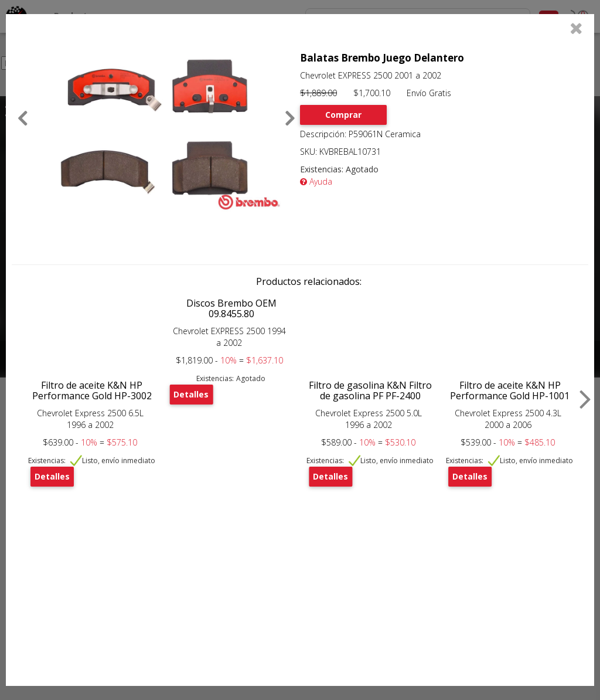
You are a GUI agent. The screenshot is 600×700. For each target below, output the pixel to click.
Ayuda (316, 181)
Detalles (52, 476)
